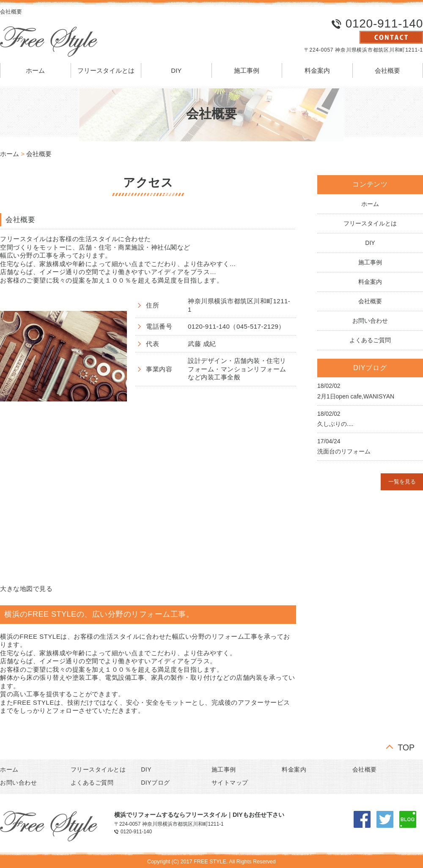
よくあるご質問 (370, 340)
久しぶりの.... (335, 424)
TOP (406, 747)
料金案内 (317, 70)
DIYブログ (155, 783)
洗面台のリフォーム (344, 451)
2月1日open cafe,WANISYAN (356, 396)
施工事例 (247, 70)
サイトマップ (230, 783)
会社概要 (387, 70)
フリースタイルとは (106, 70)
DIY (176, 70)
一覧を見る (402, 482)
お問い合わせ (370, 321)
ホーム (35, 70)
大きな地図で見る (26, 589)
